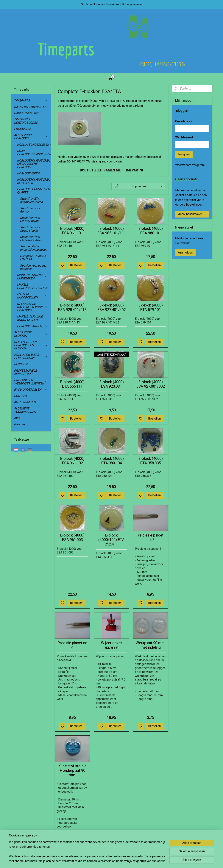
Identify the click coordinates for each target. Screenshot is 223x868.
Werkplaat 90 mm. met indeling (151, 645)
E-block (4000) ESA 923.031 (111, 384)
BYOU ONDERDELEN (31, 390)
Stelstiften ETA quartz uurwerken (31, 200)
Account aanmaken (190, 214)
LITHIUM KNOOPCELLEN (32, 296)
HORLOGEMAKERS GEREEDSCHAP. (31, 356)
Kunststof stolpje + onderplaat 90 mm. (72, 770)
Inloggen (184, 154)
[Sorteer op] (138, 186)
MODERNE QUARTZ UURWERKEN (32, 277)
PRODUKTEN (23, 129)
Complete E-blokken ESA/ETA (33, 258)
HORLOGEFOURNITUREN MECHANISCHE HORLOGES (34, 164)
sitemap (122, 861)
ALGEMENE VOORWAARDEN (25, 410)
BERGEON (21, 364)
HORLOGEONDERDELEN (34, 145)
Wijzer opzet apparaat (111, 645)
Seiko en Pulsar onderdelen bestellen (33, 248)
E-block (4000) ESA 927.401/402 (111, 307)
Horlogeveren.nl (132, 4)
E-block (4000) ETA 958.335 (151, 461)
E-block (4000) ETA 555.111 (72, 384)
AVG (17, 418)
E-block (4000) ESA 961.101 (72, 231)
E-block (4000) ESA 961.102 (72, 461)
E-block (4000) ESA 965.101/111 (111, 231)
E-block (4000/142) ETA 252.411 (111, 540)
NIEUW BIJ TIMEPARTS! (30, 107)
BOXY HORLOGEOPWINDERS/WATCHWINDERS (34, 153)
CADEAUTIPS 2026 (26, 113)
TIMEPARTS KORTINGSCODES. (26, 121)
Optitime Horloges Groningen (100, 4)
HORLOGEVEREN (28, 173)
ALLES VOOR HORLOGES (31, 137)
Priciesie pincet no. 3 (151, 537)
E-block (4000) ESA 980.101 (151, 231)
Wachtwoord (184, 137)
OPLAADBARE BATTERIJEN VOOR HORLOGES (32, 307)
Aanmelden (185, 252)
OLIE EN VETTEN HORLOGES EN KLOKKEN (31, 345)
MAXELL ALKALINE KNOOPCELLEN (30, 318)
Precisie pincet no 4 (72, 645)
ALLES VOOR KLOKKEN (31, 334)
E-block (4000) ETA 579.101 (151, 307)
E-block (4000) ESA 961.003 (72, 537)
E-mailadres (184, 121)
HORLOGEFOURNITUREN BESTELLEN (33, 181)
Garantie (20, 424)
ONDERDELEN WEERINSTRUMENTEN (31, 382)
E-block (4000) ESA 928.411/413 (72, 307)
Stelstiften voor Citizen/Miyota (30, 219)
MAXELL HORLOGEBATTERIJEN (32, 286)
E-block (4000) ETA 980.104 (111, 461)
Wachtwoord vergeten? (190, 165)
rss (129, 861)
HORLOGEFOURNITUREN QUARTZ (34, 191)
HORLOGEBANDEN (32, 326)
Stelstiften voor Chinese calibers (31, 238)
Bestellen (76, 265)
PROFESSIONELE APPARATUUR (25, 372)
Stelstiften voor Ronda (30, 210)
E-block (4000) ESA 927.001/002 (151, 384)
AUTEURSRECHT (25, 402)
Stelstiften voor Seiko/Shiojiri (30, 229)
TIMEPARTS (31, 100)
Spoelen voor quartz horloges (33, 267)
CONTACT (21, 396)
